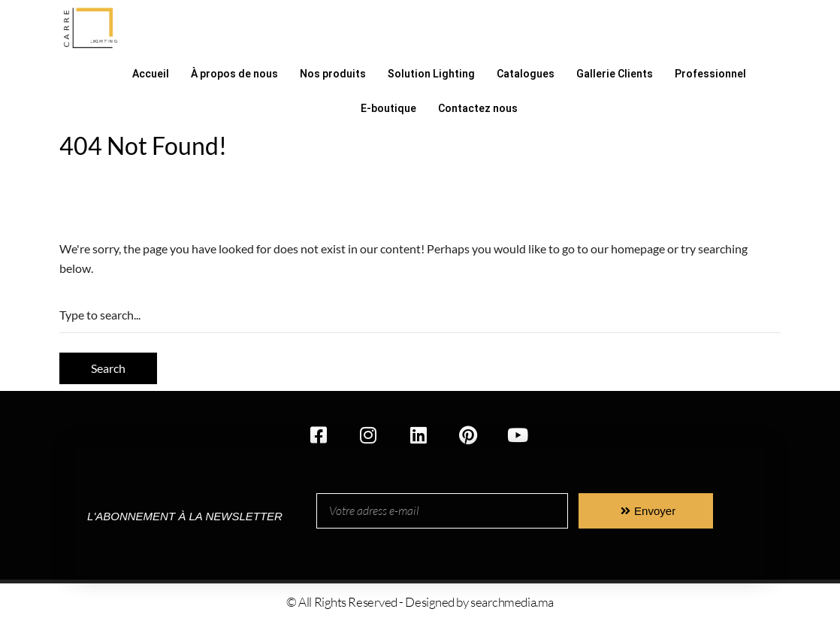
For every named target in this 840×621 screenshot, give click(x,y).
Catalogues (526, 74)
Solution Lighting (431, 74)
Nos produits (333, 74)
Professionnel (710, 74)
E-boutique (388, 109)
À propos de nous (234, 74)
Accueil (151, 74)
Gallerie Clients (615, 74)
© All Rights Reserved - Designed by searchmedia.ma (420, 602)
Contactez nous (478, 109)
